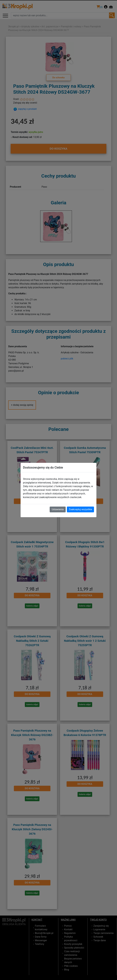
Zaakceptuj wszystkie (80, 509)
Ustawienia (58, 509)
